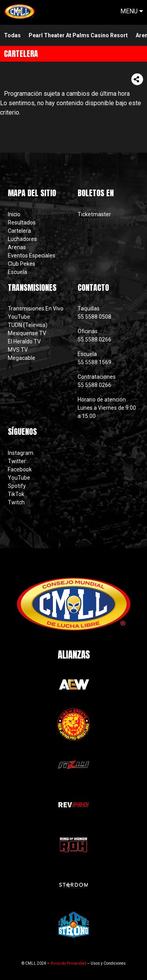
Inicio (14, 214)
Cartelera (19, 231)
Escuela (17, 272)
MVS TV (18, 350)
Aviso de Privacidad (68, 963)
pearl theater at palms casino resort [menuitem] (78, 35)
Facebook (20, 469)
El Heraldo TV (25, 341)
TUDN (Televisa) (28, 325)
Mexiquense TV (27, 333)
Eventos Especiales (32, 255)
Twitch (16, 502)
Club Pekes (22, 264)
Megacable (22, 358)
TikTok (16, 494)
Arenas (17, 247)
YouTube (19, 317)
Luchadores (22, 239)
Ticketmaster (94, 214)
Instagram (21, 453)
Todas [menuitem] (12, 35)
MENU (132, 11)
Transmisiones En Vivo (36, 308)
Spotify (17, 486)
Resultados (22, 223)
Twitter (17, 461)
